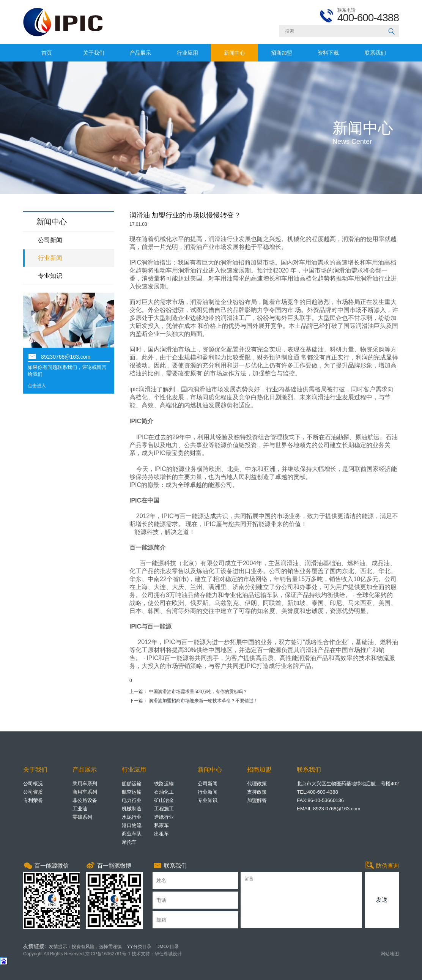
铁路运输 (164, 784)
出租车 (161, 834)
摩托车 (129, 842)
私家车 (161, 825)
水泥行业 (132, 817)
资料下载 (328, 53)
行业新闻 (50, 258)
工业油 (80, 809)
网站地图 (390, 954)
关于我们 (94, 53)
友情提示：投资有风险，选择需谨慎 (85, 947)
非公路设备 (85, 800)
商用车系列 (85, 792)
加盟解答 (257, 800)
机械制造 (132, 809)
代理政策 (257, 784)
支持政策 (257, 792)
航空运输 (132, 792)
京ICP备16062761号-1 (108, 954)
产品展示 (140, 53)
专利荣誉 (33, 800)
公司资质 (33, 792)
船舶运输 (132, 784)
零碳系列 (82, 817)
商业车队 (132, 834)
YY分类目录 (139, 947)
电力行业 (132, 800)
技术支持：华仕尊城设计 (156, 954)
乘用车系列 (85, 784)
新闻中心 (235, 53)
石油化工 (164, 792)
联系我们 (375, 53)
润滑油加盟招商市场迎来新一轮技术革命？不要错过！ (203, 701)
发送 (382, 900)
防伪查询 (382, 866)
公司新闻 (50, 240)
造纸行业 (164, 817)
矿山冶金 (164, 800)
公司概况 (33, 784)
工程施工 (164, 809)
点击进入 (37, 386)
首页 (47, 53)
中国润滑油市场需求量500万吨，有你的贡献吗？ (198, 692)
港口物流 (132, 825)
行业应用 (187, 53)
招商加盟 (282, 53)
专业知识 (50, 276)
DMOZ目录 (168, 947)
